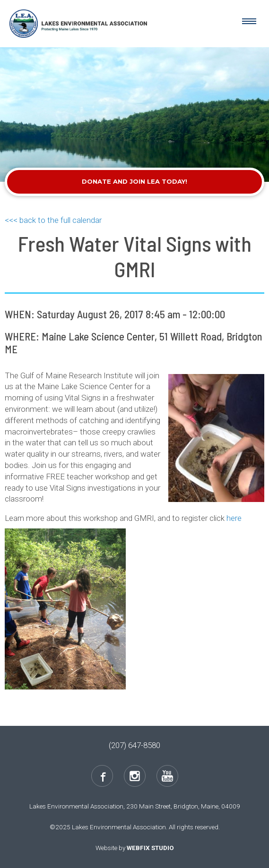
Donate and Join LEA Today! (134, 181)
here (234, 518)
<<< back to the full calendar (53, 220)
